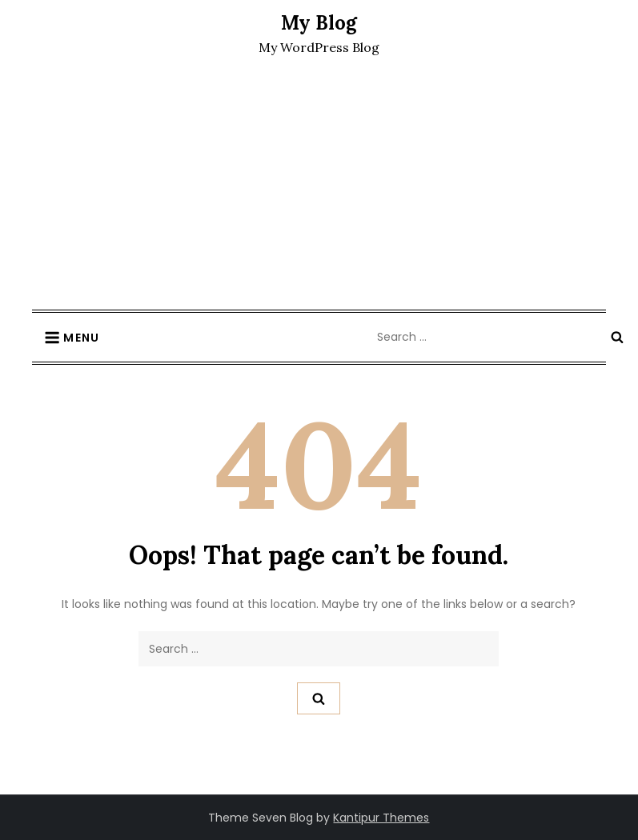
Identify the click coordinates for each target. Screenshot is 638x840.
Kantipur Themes (381, 818)
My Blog (319, 23)
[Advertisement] (319, 190)
